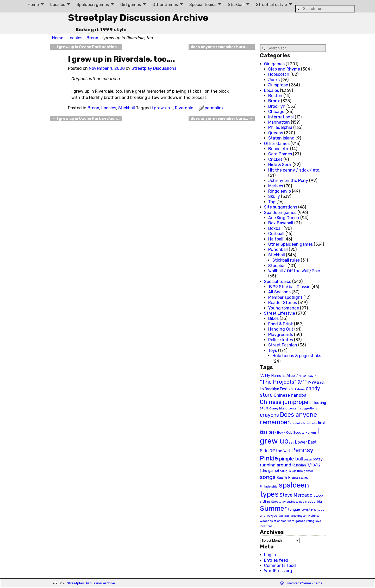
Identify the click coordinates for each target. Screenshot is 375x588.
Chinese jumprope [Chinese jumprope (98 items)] (284, 402)
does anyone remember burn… (221, 47)
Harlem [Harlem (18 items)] (311, 433)
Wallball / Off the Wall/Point (295, 271)
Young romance (284, 308)
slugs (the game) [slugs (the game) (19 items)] (301, 471)
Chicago (276, 112)
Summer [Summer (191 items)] (273, 508)
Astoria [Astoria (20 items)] (300, 389)
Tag (272, 202)
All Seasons (279, 292)
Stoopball (277, 266)
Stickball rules (286, 260)
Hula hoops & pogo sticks (297, 356)
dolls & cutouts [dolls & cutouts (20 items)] (306, 423)
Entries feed (276, 560)
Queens (276, 133)
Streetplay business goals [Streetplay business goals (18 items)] (289, 502)
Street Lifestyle (271, 5)
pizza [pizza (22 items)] (308, 459)
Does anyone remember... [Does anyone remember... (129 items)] (288, 419)
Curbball (276, 234)
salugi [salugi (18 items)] (284, 471)
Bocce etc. (279, 149)
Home (33, 5)
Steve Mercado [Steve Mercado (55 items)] (296, 495)
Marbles (276, 186)
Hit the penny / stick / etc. (294, 170)
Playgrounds (281, 335)
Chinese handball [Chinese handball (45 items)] (291, 395)
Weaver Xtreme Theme (305, 583)
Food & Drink (281, 324)
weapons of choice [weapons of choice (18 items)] (273, 521)
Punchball (278, 249)
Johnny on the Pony (288, 181)
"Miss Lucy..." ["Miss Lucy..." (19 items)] (308, 376)
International (281, 117)
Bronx (92, 38)
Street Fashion (283, 345)
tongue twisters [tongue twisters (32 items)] (302, 509)
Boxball (275, 228)
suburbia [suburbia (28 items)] (315, 501)
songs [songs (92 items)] (268, 477)
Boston (275, 96)
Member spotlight (285, 297)
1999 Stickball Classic (289, 287)
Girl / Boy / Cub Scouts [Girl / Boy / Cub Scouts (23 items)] (287, 432)
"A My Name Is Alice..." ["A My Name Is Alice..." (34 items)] (279, 376)
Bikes (273, 318)
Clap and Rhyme (284, 69)
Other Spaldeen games (290, 244)
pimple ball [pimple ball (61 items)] (291, 459)
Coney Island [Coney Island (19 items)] (278, 408)
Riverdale (184, 108)
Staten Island (281, 138)
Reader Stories (283, 303)
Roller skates (281, 340)
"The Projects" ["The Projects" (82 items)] (278, 382)
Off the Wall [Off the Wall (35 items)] (280, 451)
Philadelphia (280, 127)
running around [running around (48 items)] (276, 465)
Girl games (131, 5)
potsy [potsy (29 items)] (318, 459)
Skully (274, 196)
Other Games (165, 5)
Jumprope (278, 85)
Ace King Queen (284, 218)
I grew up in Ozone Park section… (86, 47)
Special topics (203, 5)
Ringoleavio (280, 191)
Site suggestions (281, 207)
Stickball (236, 5)
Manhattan (279, 122)
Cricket (275, 159)
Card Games (280, 154)
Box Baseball (281, 223)
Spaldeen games (93, 5)
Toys (273, 350)
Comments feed (280, 565)
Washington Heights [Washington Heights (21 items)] (305, 516)
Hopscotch (279, 74)
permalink (214, 108)
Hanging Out (281, 329)
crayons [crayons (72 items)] (269, 415)
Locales (58, 5)
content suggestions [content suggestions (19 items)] (303, 408)
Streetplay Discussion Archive (138, 18)
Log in (270, 555)
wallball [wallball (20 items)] (284, 516)
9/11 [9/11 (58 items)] (302, 382)
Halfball (276, 239)
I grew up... (162, 108)
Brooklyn (277, 106)
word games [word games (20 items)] (296, 521)
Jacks (274, 80)
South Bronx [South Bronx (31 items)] (287, 478)
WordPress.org (278, 571)
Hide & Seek (280, 165)
